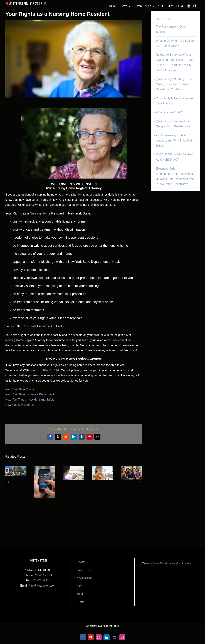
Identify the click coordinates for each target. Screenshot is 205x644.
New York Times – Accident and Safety (30, 400)
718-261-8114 (50, 370)
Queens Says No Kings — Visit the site (167, 563)
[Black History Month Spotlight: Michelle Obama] (132, 468)
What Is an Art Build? (169, 112)
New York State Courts (20, 389)
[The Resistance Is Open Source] (16, 468)
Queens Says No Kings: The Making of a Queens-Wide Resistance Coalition (174, 84)
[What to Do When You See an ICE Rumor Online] (45, 468)
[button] (195, 6)
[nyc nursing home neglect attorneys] (74, 59)
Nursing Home (40, 213)
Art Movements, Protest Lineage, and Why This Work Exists (174, 141)
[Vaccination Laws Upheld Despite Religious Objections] (103, 468)
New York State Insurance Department (30, 394)
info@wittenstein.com (43, 586)
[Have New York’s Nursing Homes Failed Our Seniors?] (74, 468)
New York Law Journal (19, 405)
